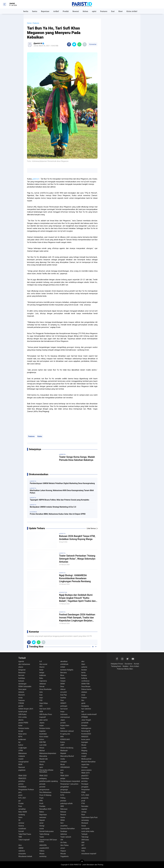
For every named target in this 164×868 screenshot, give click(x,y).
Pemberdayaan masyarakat (70, 781)
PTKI (83, 803)
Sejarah (42, 820)
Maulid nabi (44, 759)
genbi (83, 703)
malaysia (22, 756)
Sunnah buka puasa (46, 831)
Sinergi (42, 826)
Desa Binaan (86, 686)
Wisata (42, 854)
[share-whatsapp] (79, 44)
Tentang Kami (116, 666)
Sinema (21, 826)
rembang (22, 815)
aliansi (21, 667)
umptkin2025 (44, 848)
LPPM (21, 751)
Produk (66, 11)
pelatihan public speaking (49, 781)
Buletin (63, 678)
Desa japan (22, 689)
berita (26, 11)
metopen (64, 762)
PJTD (62, 795)
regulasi (84, 809)
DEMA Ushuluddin (25, 686)
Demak (42, 686)
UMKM (21, 848)
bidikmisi (43, 675)
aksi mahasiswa (24, 664)
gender (21, 706)
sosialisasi (22, 829)
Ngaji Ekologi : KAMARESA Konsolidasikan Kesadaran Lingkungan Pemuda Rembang (75, 578)
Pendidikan (22, 787)
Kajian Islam (65, 725)
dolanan (21, 692)
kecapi (21, 731)
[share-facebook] (69, 44)
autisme (84, 667)
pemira (21, 784)
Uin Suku (64, 842)
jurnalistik (85, 723)
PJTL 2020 (85, 795)
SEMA (63, 820)
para (62, 770)
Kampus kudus (24, 728)
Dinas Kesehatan (46, 689)
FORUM (21, 703)
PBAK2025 (22, 778)
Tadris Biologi (44, 834)
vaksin (84, 848)
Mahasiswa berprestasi (48, 753)
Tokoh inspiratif (24, 840)
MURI (20, 764)
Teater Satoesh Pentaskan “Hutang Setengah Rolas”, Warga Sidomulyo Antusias (77, 559)
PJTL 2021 (22, 798)
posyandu (85, 798)
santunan (43, 817)
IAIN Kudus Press (46, 714)
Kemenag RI (86, 731)
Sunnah (21, 831)
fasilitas (63, 698)
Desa (62, 686)
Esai (113, 11)
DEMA (63, 684)
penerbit (42, 787)
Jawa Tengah (86, 720)
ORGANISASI (65, 767)
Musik (63, 764)
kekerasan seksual (67, 731)
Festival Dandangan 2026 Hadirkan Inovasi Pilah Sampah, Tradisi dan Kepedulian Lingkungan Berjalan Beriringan (77, 618)
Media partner (86, 759)
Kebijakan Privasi (117, 664)
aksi (83, 661)
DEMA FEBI (85, 684)
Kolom (85, 11)
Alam (83, 664)
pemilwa (84, 781)
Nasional (22, 767)
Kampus (84, 725)
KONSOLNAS (65, 739)
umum (63, 848)
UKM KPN (43, 845)
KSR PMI (43, 742)
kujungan (85, 742)
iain (83, 712)
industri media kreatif (89, 714)
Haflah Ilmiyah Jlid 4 (26, 709)
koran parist (86, 739)
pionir (20, 795)
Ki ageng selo (65, 734)
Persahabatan (65, 792)
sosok (42, 829)
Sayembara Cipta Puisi (90, 817)
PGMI (83, 792)
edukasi (84, 692)
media (63, 759)
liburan (84, 745)
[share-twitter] (74, 44)
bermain (21, 675)
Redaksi (125, 666)
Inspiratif (43, 717)
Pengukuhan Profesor (26, 790)
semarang (85, 820)
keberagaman (86, 728)
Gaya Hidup (44, 703)
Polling (63, 798)
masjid (84, 756)
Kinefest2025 (86, 734)
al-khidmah (64, 664)
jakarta (21, 720)
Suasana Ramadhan (68, 829)
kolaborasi (22, 739)
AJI (41, 661)
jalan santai (44, 720)
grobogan (64, 706)
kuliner (21, 745)
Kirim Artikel (132, 11)
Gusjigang (85, 706)
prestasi (63, 801)
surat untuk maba (88, 831)
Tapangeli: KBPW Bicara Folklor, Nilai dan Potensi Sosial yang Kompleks (60, 500)
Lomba (84, 748)
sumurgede (85, 829)
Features (104, 11)
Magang (84, 751)
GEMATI (63, 703)
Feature (84, 698)
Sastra (35, 11)
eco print (64, 692)
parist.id (36, 179)
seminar (21, 823)
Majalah (63, 753)
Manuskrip (43, 756)
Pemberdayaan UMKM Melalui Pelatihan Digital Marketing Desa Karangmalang (62, 483)
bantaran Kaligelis (67, 670)
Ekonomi (22, 695)
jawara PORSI (23, 723)
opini (94, 11)
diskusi (63, 689)
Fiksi (62, 700)
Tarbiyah (84, 834)
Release (63, 812)
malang (84, 753)
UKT (83, 845)
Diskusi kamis (86, 689)
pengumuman (44, 790)
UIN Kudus (85, 840)
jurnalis (63, 723)
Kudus (40, 436)
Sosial (84, 826)
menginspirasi (23, 762)
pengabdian (65, 787)
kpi (19, 742)
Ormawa (84, 767)
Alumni (42, 667)
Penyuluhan (86, 790)
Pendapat (85, 784)
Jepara (42, 723)
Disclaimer (128, 664)
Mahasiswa (22, 753)
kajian (42, 725)
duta (41, 692)
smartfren (64, 826)
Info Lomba (22, 717)
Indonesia (64, 714)
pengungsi (64, 790)
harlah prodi (23, 712)
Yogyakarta (64, 856)
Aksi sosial (43, 664)
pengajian (85, 787)
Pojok (41, 798)
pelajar (63, 778)
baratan (64, 592)
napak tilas (85, 764)
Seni (62, 823)
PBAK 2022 (43, 776)
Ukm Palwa (64, 845)
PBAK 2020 (22, 776)
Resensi (76, 11)
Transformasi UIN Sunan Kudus (48, 841)
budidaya (22, 678)
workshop (43, 856)
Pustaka (42, 806)
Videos (42, 851)
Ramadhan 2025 (45, 809)
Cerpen (63, 681)
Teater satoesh (66, 837)
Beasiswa (22, 673)
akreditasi (64, 661)
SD (19, 820)
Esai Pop (63, 695)
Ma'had (42, 751)
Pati (62, 773)
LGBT (62, 745)
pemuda (42, 784)
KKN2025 (85, 737)
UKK (83, 842)
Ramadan (85, 806)
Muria (42, 764)
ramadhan (22, 809)
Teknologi (85, 837)
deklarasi (43, 684)
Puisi (20, 806)
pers (20, 792)
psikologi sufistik (66, 803)
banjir (41, 670)
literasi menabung (67, 748)
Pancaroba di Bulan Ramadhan (46, 771)
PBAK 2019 (85, 773)
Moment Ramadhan (89, 762)
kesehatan (43, 734)
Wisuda (63, 854)
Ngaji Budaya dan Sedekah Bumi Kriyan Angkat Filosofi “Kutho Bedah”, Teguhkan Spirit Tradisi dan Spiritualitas (77, 598)
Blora (62, 675)
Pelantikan (85, 778)
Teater (42, 837)
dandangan (22, 684)
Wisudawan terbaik (25, 856)
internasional (65, 717)
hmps (62, 712)
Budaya (84, 675)
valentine (22, 851)
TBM (20, 837)
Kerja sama (22, 734)
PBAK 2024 (64, 776)
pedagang (43, 778)
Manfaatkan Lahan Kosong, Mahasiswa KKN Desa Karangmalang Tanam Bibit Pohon (62, 492)
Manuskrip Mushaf (67, 756)
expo (41, 698)
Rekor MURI (23, 812)
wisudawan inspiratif (89, 854)
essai (83, 695)
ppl (19, 801)
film (83, 700)
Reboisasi (64, 809)
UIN (62, 840)
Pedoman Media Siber (125, 669)
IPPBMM (85, 717)
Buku (41, 678)
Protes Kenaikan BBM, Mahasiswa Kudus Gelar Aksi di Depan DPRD (58, 514)
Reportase (45, 11)
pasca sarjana (86, 770)
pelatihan (22, 781)
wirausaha (22, 854)
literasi (42, 748)
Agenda (21, 661)
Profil (41, 803)
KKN (62, 737)
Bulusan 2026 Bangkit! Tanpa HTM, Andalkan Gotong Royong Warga (77, 538)
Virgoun (63, 851)
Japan (63, 720)
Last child (43, 745)
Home (29, 23)
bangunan (22, 670)
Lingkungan (23, 748)
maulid (21, 759)
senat (41, 823)
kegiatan (43, 731)
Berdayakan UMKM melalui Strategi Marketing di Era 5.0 (53, 507)
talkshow (64, 834)
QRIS (62, 806)
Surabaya (64, 831)
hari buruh (64, 709)
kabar (20, 725)
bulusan (21, 681)
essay (20, 698)
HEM (41, 712)
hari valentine (86, 709)
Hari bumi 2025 (45, 709)
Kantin (63, 728)
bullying (84, 678)
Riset (121, 11)
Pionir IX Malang (45, 795)
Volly (83, 851)
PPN (41, 801)
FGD (41, 700)
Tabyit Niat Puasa (25, 834)
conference (85, 681)
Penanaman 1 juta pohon (69, 784)
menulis (42, 762)
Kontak (136, 664)
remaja (84, 812)
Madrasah (64, 751)
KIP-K (20, 737)
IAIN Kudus (22, 714)
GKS (41, 706)
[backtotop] (82, 862)
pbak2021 (85, 776)
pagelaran (22, 770)
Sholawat (85, 823)
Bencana (63, 673)
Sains (20, 817)
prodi (83, 801)
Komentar (93, 44)
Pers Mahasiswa (45, 792)
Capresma (43, 681)
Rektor (42, 812)
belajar (42, 673)
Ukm (20, 845)
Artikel (56, 11)
